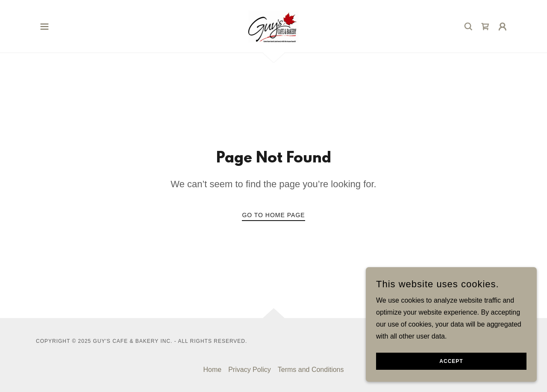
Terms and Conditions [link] (311, 370)
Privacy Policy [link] (250, 370)
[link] (274, 26)
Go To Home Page (273, 215)
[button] (44, 27)
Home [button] (212, 370)
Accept (451, 379)
